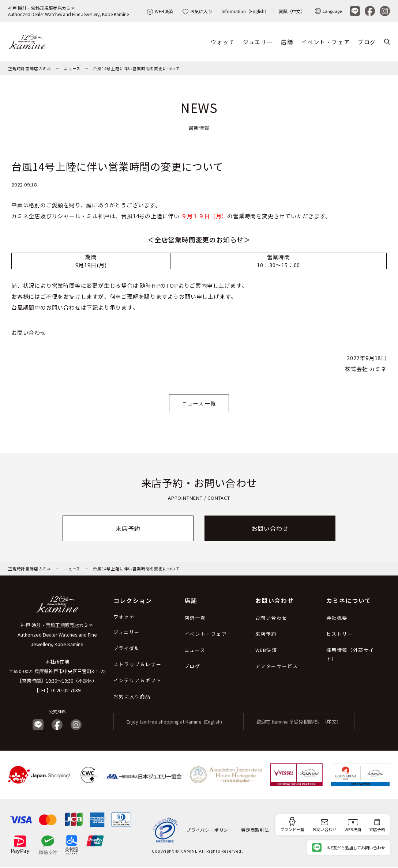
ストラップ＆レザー (137, 665)
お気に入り (197, 11)
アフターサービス (277, 667)
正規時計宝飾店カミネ (30, 69)
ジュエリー (258, 42)
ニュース (72, 69)
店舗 (287, 42)
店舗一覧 (195, 618)
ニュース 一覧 (199, 404)
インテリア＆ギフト (137, 681)
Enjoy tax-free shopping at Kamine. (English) (174, 722)
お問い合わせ (29, 333)
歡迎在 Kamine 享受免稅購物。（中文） (299, 722)
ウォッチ (223, 42)
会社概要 (337, 618)
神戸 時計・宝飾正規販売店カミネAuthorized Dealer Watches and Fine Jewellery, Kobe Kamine (68, 11)
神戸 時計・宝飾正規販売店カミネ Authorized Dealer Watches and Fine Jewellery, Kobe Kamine (57, 635)
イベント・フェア (325, 42)
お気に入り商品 (132, 697)
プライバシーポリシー (210, 831)
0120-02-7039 (66, 691)
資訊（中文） (292, 11)
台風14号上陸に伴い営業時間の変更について (136, 69)
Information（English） (245, 11)
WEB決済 (160, 11)
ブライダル (127, 649)
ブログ (367, 42)
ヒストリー (340, 635)
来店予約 (128, 529)
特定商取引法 (255, 831)
